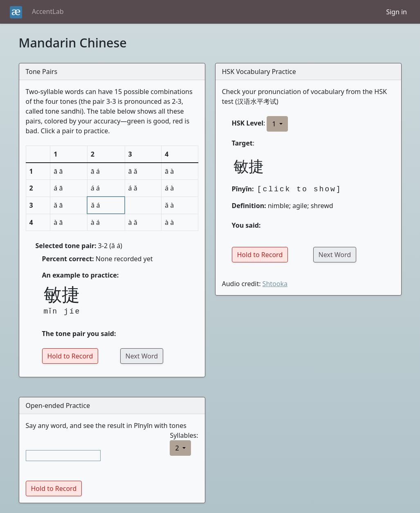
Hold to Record (70, 356)
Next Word (142, 356)
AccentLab (48, 11)
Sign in (396, 12)
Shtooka (275, 284)
